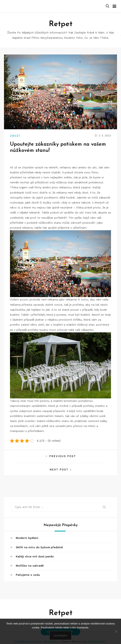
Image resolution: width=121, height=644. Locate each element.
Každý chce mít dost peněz (35, 556)
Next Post (59, 470)
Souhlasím (60, 635)
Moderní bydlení (27, 538)
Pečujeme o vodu (28, 575)
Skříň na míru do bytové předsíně (39, 547)
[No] (116, 631)
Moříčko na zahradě (30, 566)
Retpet (61, 24)
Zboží (15, 136)
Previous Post (63, 456)
